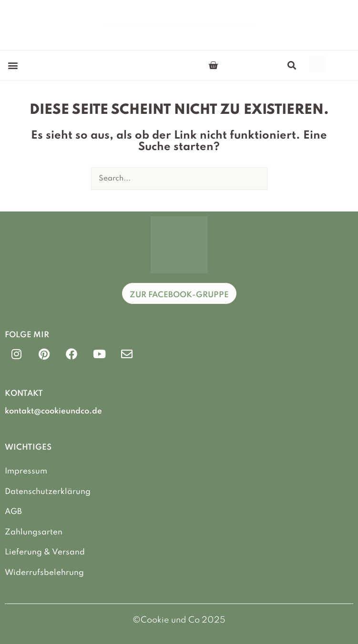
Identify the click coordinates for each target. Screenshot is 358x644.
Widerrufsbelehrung (44, 573)
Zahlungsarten (34, 532)
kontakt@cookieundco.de (53, 411)
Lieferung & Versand (45, 552)
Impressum (26, 471)
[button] (13, 65)
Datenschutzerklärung (48, 492)
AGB (13, 512)
